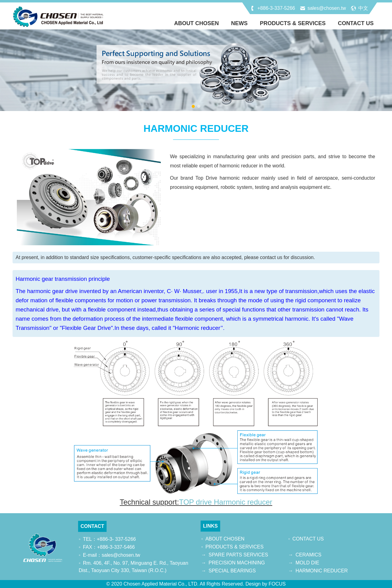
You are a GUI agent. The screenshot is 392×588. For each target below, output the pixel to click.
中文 (363, 8)
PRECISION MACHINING (237, 563)
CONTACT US (356, 23)
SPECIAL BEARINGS (232, 571)
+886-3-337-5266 (276, 8)
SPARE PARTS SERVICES (238, 555)
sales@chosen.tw (327, 8)
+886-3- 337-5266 (116, 539)
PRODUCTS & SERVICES (293, 23)
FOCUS (277, 584)
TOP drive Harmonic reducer (226, 502)
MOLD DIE (307, 563)
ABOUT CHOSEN (197, 23)
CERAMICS (308, 555)
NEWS (239, 23)
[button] (193, 106)
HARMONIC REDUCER (322, 571)
